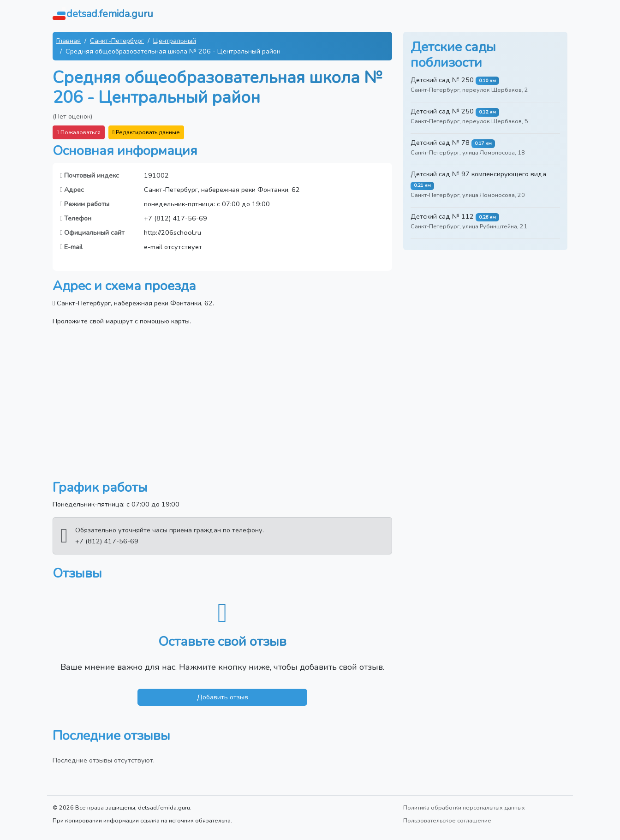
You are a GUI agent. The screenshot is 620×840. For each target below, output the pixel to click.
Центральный (175, 41)
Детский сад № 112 (442, 216)
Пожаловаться (79, 132)
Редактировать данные (146, 132)
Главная (69, 41)
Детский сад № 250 (442, 80)
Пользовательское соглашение (447, 820)
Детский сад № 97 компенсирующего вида (478, 174)
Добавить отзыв (223, 697)
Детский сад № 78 (440, 143)
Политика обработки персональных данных (464, 807)
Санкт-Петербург (117, 41)
